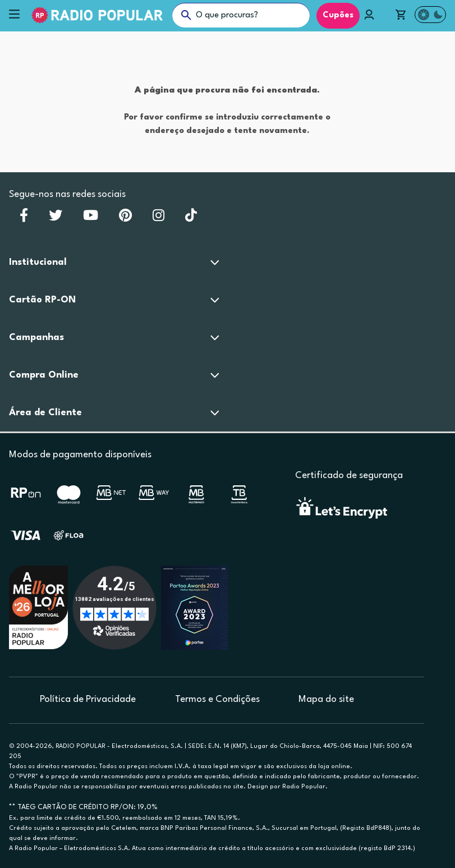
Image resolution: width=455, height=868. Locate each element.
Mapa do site (326, 699)
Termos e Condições (217, 699)
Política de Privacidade (88, 699)
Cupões (338, 15)
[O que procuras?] (241, 15)
